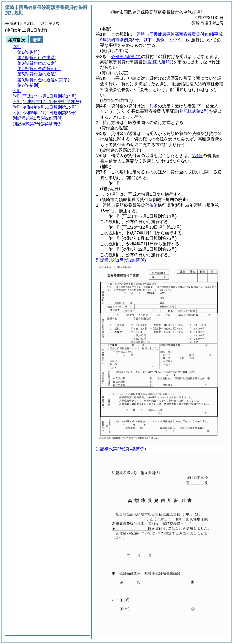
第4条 (197, 156)
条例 (154, 205)
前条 (154, 106)
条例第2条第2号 (126, 56)
